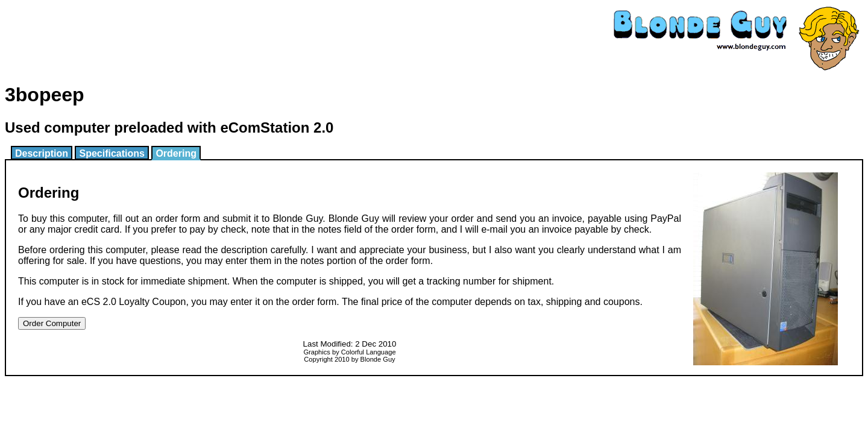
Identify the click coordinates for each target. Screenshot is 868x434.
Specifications (112, 153)
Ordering (176, 153)
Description (42, 153)
